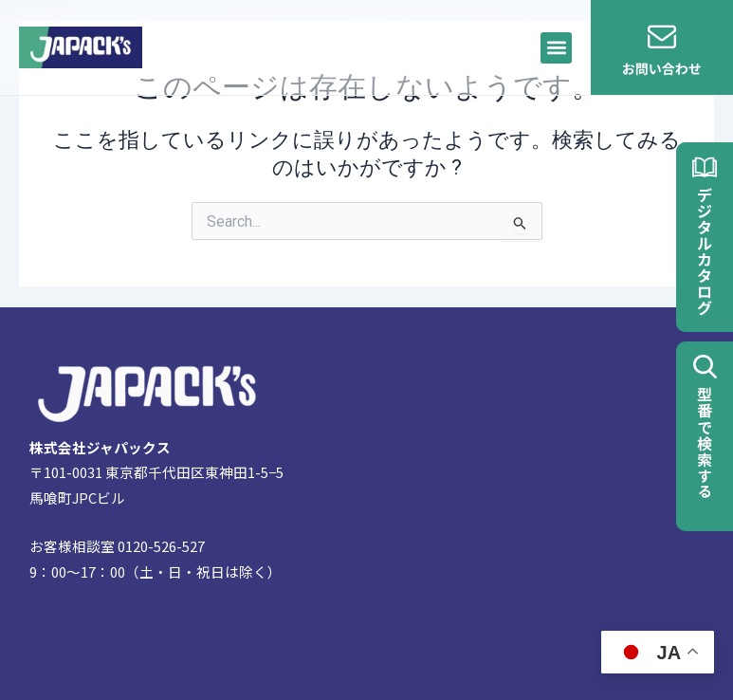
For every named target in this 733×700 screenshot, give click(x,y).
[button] (556, 48)
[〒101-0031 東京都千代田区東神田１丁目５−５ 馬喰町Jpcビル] (517, 504)
